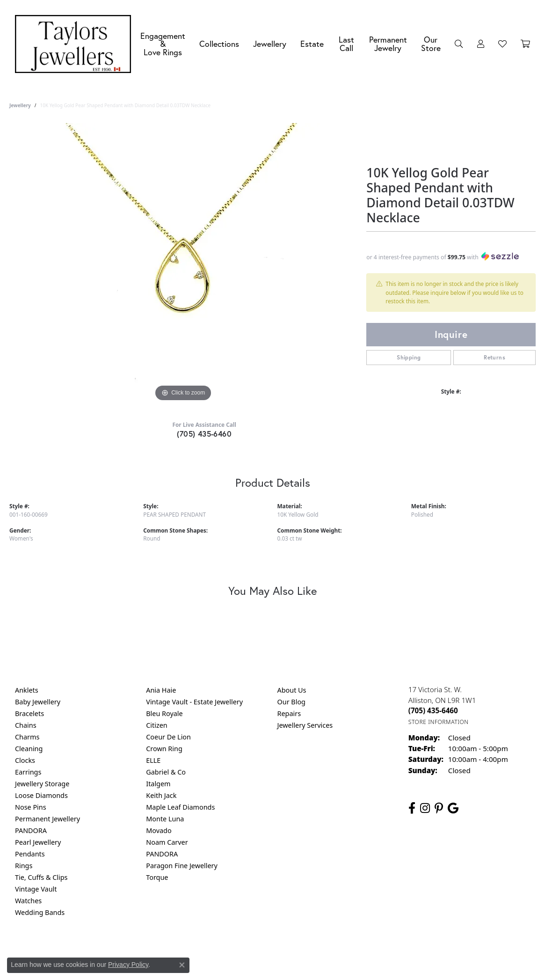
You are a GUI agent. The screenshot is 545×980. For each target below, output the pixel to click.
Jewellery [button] (270, 44)
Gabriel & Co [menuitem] (166, 772)
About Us (292, 690)
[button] (459, 44)
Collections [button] (219, 44)
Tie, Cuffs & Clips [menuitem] (41, 877)
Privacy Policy (226, 950)
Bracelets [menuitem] (29, 713)
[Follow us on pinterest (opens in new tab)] (439, 808)
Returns (494, 357)
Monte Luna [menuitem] (165, 819)
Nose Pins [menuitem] (31, 807)
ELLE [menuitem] (153, 760)
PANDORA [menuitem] (31, 830)
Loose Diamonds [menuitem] (41, 795)
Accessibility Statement (351, 950)
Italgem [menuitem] (158, 784)
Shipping (409, 357)
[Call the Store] (433, 710)
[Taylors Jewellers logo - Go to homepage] (75, 44)
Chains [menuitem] (26, 725)
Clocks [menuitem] (25, 760)
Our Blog (291, 702)
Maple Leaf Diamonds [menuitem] (180, 807)
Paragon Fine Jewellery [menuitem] (182, 866)
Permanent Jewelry (388, 44)
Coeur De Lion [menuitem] (168, 737)
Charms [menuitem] (27, 737)
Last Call (346, 44)
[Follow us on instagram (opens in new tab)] (425, 808)
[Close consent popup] (182, 965)
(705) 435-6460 (204, 434)
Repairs (289, 713)
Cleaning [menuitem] (29, 749)
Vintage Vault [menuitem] (36, 889)
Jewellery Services (305, 725)
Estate (312, 44)
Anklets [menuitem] (27, 690)
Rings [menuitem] (24, 866)
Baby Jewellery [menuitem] (38, 702)
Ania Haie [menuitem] (161, 690)
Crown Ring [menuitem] (164, 749)
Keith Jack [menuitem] (161, 795)
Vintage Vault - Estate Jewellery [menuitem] (194, 702)
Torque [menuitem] (157, 877)
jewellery (20, 105)
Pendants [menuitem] (30, 854)
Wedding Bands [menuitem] (40, 912)
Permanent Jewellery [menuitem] (47, 819)
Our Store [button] (431, 44)
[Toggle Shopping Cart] (525, 44)
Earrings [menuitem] (28, 772)
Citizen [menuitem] (157, 725)
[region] (183, 263)
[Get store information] (439, 722)
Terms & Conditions (282, 950)
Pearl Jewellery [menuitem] (38, 842)
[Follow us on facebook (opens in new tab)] (412, 808)
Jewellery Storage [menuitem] (42, 784)
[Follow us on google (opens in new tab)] (453, 808)
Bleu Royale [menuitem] (164, 713)
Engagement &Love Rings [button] (163, 44)
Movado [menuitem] (159, 830)
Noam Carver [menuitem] (167, 842)
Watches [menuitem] (28, 901)
